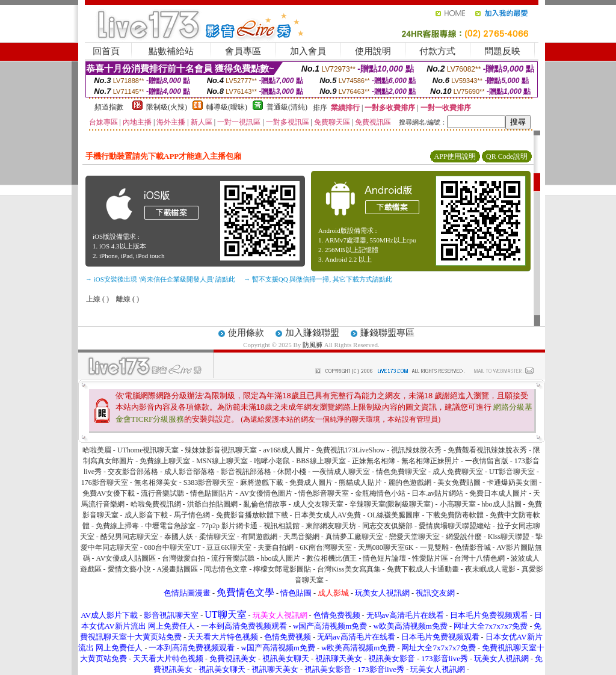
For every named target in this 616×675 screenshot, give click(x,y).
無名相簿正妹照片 (430, 461)
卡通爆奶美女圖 (512, 482)
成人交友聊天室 (318, 504)
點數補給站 (171, 51)
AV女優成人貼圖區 (126, 558)
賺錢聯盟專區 (387, 333)
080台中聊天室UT (173, 547)
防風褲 (313, 345)
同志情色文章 (226, 569)
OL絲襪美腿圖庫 (393, 515)
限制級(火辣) (167, 107)
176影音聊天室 (105, 482)
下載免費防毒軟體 (455, 515)
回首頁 (106, 51)
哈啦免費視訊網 (156, 504)
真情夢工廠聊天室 (354, 537)
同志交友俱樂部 (387, 526)
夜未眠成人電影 (490, 569)
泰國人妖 (179, 537)
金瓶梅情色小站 (380, 493)
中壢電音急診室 (170, 526)
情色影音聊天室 (324, 493)
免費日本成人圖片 (498, 493)
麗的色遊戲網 (410, 482)
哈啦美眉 (97, 450)
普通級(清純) (287, 107)
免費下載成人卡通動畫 (423, 569)
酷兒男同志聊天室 (129, 537)
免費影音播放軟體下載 (252, 515)
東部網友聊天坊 (331, 526)
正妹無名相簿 (374, 461)
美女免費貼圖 (459, 482)
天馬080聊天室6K (386, 547)
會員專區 (243, 51)
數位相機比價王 (331, 558)
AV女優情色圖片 (266, 493)
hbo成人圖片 (280, 558)
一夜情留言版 (487, 461)
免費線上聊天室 (165, 461)
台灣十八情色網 (479, 558)
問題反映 (502, 51)
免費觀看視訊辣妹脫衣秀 (487, 450)
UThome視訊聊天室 (148, 450)
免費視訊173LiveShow (350, 450)
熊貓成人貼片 (360, 482)
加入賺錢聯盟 (312, 333)
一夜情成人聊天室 (341, 472)
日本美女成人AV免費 (328, 515)
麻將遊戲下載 (262, 482)
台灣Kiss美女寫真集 (349, 569)
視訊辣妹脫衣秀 (416, 450)
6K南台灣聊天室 (326, 547)
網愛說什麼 (464, 537)
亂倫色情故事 (265, 504)
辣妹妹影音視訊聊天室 (221, 450)
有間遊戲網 (259, 537)
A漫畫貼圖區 (178, 569)
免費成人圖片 (311, 482)
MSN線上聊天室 (222, 461)
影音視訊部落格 (246, 472)
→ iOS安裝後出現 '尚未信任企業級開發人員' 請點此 (160, 279)
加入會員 (308, 51)
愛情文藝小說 (129, 569)
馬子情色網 (192, 515)
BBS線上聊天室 (321, 461)
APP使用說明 (455, 156)
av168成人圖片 (286, 450)
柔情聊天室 (217, 537)
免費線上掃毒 (117, 526)
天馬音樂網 (301, 537)
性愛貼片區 (430, 558)
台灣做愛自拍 (183, 558)
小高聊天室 (458, 504)
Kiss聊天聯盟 (509, 537)
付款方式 (437, 51)
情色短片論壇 (384, 558)
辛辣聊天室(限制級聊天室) (392, 504)
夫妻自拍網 (276, 547)
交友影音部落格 (133, 472)
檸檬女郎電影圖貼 (282, 569)
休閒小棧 (292, 472)
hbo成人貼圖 (502, 504)
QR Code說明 (507, 156)
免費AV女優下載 (109, 493)
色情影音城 (473, 547)
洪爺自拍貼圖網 (212, 504)
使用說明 (373, 51)
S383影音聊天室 (209, 482)
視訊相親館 (282, 526)
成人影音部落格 (189, 472)
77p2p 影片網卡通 (229, 526)
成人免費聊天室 (458, 472)
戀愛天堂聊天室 (414, 537)
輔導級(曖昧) (227, 107)
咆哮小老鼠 (272, 461)
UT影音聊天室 (512, 472)
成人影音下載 (146, 515)
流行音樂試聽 (162, 493)
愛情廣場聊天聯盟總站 (455, 526)
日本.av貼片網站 (437, 493)
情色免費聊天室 (401, 472)
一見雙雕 (434, 547)
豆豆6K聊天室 (229, 547)
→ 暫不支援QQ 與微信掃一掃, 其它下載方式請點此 (318, 279)
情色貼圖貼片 (212, 493)
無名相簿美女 (156, 482)
